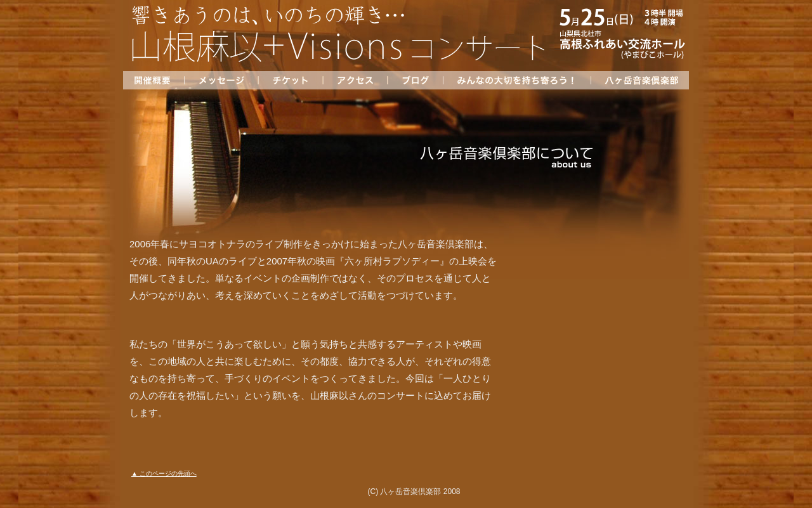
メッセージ (221, 80)
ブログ (415, 80)
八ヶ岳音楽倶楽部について (640, 80)
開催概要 (154, 80)
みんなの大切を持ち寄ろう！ (517, 80)
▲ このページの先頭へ (164, 473)
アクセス (355, 80)
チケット (290, 80)
